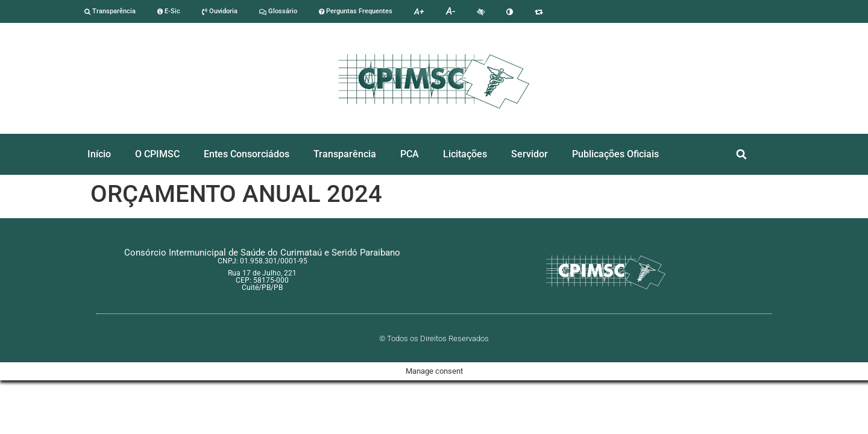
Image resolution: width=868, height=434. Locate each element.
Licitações (465, 154)
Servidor (530, 154)
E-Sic (169, 11)
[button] (742, 155)
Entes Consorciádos (247, 154)
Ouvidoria (220, 11)
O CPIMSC (157, 154)
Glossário (278, 11)
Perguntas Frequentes (356, 11)
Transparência (110, 11)
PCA (410, 154)
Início (99, 154)
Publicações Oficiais (615, 154)
